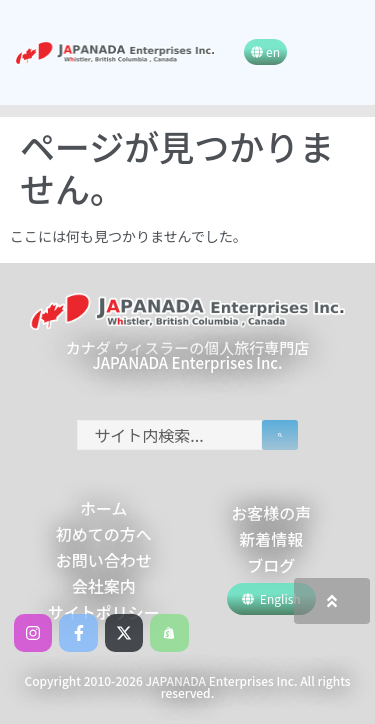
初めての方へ (104, 534)
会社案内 (104, 586)
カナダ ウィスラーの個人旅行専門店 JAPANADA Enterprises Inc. (187, 355)
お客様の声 (271, 513)
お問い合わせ (104, 560)
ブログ (271, 565)
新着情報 (271, 539)
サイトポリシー (104, 612)
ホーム (104, 508)
